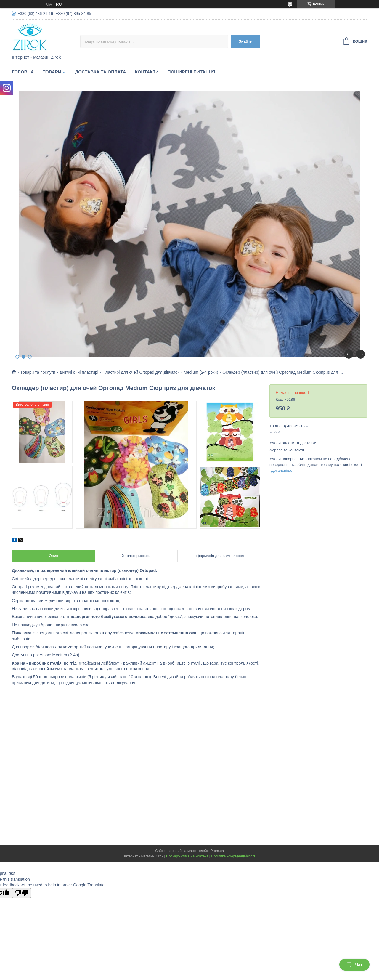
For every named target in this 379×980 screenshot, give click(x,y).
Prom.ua (217, 851)
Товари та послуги (38, 372)
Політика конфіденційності (233, 856)
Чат (354, 965)
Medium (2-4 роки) (201, 372)
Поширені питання (191, 72)
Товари (52, 72)
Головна (23, 72)
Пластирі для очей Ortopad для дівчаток (141, 372)
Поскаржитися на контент (187, 856)
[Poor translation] (22, 893)
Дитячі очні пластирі (79, 372)
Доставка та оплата (100, 72)
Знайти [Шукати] (246, 41)
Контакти (147, 72)
